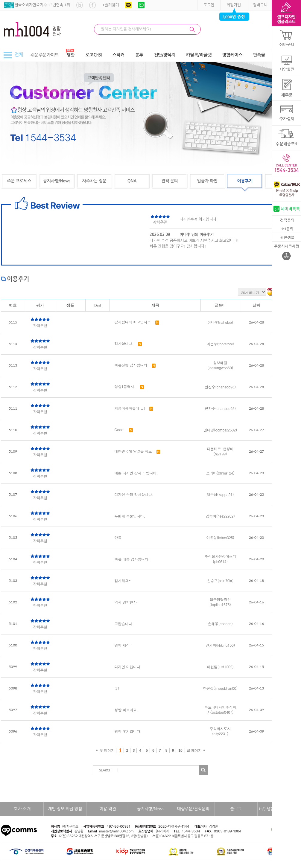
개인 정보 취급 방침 (65, 809)
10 (180, 750)
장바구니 (260, 5)
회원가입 (234, 5)
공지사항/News (57, 181)
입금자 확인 (207, 181)
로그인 (209, 5)
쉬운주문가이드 (44, 55)
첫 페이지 (105, 750)
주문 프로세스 (19, 181)
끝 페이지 (196, 750)
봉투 (139, 55)
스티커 (118, 55)
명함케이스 (232, 55)
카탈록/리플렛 (199, 55)
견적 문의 (169, 181)
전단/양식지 (165, 55)
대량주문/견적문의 (193, 809)
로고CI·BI (94, 55)
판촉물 (259, 55)
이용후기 (245, 181)
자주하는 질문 (94, 181)
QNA (132, 181)
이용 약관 (108, 809)
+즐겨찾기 (110, 5)
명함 (71, 55)
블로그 (236, 809)
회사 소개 (22, 809)
